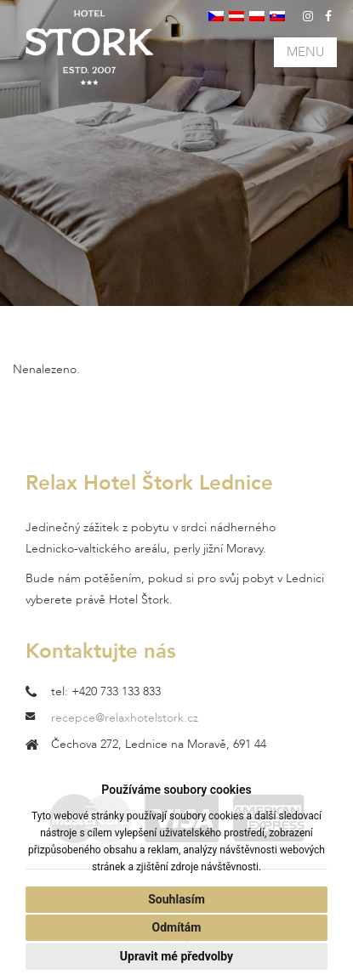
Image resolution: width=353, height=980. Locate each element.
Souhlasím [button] (176, 899)
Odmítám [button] (177, 927)
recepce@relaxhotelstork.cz (125, 718)
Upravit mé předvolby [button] (176, 956)
